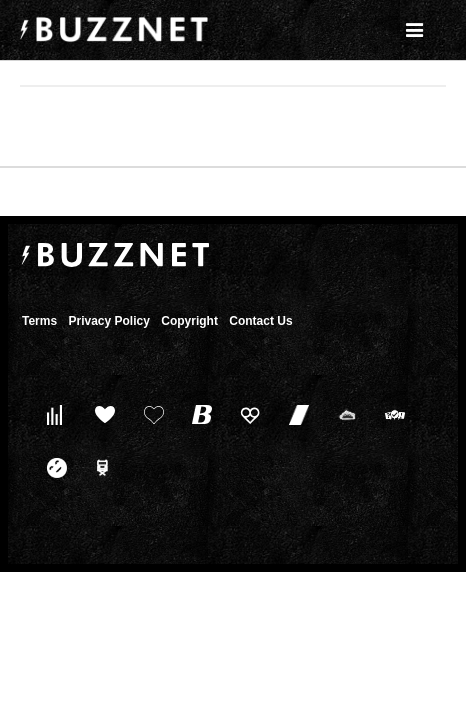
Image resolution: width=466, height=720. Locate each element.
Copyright (189, 321)
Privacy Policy (108, 321)
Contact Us (260, 321)
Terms (39, 321)
